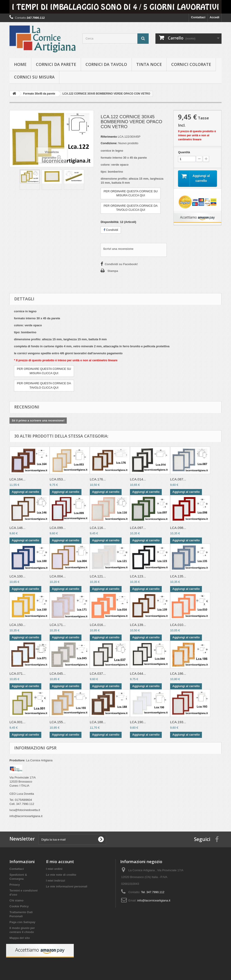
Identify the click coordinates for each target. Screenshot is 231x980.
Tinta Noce (149, 64)
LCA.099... (58, 528)
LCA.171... (58, 625)
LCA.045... (58, 673)
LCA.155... (58, 722)
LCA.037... (98, 673)
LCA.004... (58, 576)
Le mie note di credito (61, 875)
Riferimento (109, 137)
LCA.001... (17, 722)
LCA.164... (17, 479)
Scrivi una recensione (118, 249)
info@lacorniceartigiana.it (154, 900)
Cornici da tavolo (106, 64)
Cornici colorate (191, 64)
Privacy (15, 885)
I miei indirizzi (56, 881)
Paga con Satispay (22, 922)
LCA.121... (98, 576)
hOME (20, 64)
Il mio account (60, 862)
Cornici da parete (56, 64)
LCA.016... (98, 625)
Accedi (214, 17)
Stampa (113, 271)
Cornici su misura (34, 77)
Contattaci (198, 17)
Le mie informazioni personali (67, 886)
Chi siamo (16, 900)
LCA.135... (178, 576)
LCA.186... (178, 673)
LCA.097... (138, 528)
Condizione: (109, 143)
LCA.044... (138, 673)
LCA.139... (138, 625)
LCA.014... (138, 479)
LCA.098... (178, 528)
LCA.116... (98, 528)
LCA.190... (138, 722)
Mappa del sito (20, 938)
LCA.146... (17, 528)
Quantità (184, 152)
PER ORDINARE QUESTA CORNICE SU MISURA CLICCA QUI (131, 193)
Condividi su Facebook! (121, 264)
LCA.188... (98, 722)
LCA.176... (98, 479)
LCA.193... (178, 722)
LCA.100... (17, 576)
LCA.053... (58, 479)
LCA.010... (178, 625)
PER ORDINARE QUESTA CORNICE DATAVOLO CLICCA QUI (131, 208)
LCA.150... (17, 625)
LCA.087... (178, 479)
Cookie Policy (19, 906)
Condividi (111, 230)
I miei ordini (54, 869)
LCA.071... (17, 673)
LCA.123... (138, 576)
